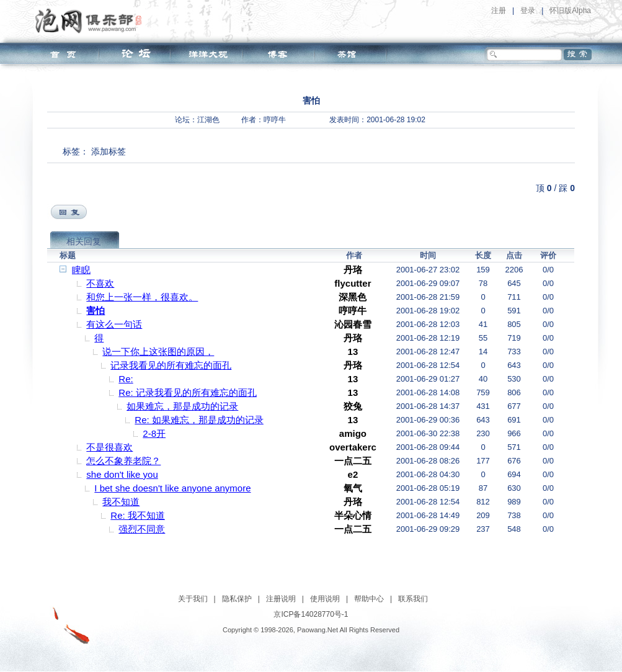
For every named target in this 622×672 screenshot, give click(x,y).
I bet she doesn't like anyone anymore (172, 488)
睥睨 (81, 270)
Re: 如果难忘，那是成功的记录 (199, 420)
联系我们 (413, 599)
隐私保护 (237, 599)
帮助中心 (369, 599)
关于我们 (193, 599)
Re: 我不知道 (138, 515)
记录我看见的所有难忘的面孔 (171, 365)
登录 (528, 11)
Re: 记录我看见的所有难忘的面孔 (188, 392)
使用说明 (325, 599)
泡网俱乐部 (91, 20)
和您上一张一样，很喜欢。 (142, 297)
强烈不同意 (142, 529)
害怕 (96, 311)
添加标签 (109, 151)
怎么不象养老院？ (123, 461)
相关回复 (84, 241)
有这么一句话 (114, 324)
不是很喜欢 (109, 447)
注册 (499, 11)
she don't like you (122, 474)
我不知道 (121, 502)
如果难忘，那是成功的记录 (182, 406)
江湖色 (208, 120)
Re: (126, 379)
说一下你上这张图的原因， (158, 352)
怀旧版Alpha (570, 11)
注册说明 (281, 599)
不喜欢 (100, 283)
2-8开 (154, 433)
